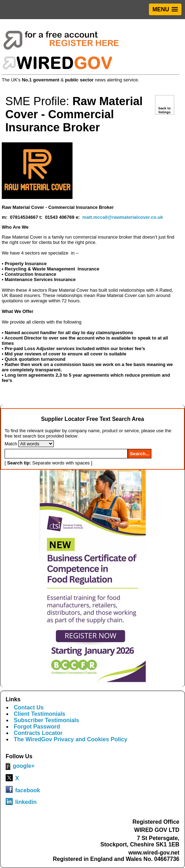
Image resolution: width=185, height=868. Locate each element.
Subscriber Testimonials (47, 720)
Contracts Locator (38, 733)
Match (11, 444)
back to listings (164, 110)
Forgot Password (37, 727)
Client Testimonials (40, 714)
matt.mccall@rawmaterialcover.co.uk (123, 217)
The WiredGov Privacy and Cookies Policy (71, 739)
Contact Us (29, 707)
